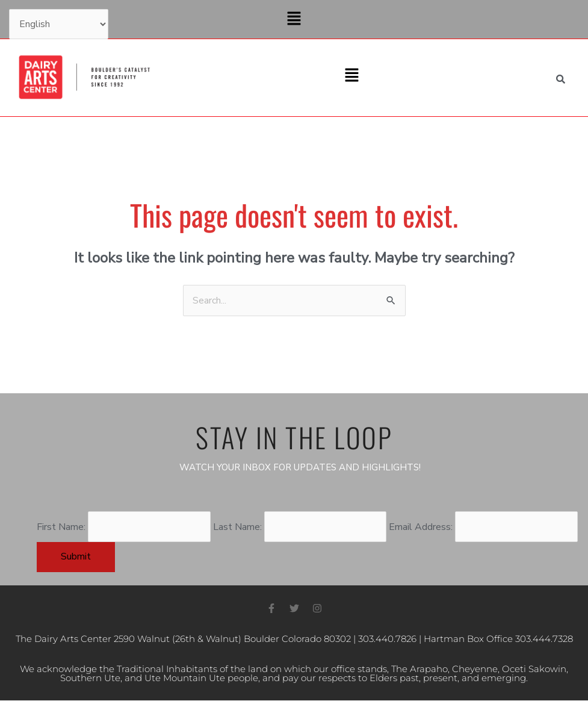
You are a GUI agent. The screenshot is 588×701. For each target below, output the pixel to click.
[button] (294, 19)
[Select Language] (59, 24)
